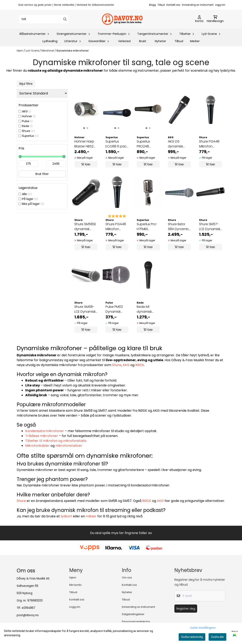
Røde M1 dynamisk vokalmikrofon (148, 309)
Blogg (152, 5)
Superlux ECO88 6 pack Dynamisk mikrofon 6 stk (117, 144)
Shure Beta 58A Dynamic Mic (178, 227)
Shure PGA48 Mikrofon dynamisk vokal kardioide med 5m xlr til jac (117, 227)
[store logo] (122, 19)
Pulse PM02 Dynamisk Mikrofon (114, 309)
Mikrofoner (48, 51)
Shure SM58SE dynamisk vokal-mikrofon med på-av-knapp (85, 227)
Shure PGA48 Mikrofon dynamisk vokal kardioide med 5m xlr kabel (210, 144)
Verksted (124, 41)
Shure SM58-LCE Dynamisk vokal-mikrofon (85, 309)
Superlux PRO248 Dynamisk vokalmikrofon (148, 144)
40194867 (28, 608)
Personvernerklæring (136, 622)
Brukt (143, 41)
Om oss (127, 578)
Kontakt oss (173, 5)
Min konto (75, 585)
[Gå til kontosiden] (199, 19)
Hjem (20, 51)
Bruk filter (42, 174)
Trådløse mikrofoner (42, 436)
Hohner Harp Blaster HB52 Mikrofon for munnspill (84, 144)
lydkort (66, 516)
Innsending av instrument (198, 5)
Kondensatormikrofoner (45, 431)
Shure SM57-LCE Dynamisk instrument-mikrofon (210, 227)
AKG (126, 365)
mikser (91, 516)
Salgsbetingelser (133, 614)
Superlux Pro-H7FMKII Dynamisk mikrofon (147, 227)
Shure (117, 365)
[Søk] (44, 19)
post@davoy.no (28, 615)
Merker (195, 41)
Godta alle (217, 637)
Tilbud (161, 5)
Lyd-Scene (32, 51)
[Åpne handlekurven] (215, 19)
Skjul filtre (26, 84)
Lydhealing (50, 41)
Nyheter (160, 41)
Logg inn (220, 5)
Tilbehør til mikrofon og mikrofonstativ (56, 441)
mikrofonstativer (69, 446)
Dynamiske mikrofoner (73, 51)
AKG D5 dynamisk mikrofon (175, 144)
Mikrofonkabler (37, 446)
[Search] (65, 19)
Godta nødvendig (192, 637)
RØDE (140, 365)
